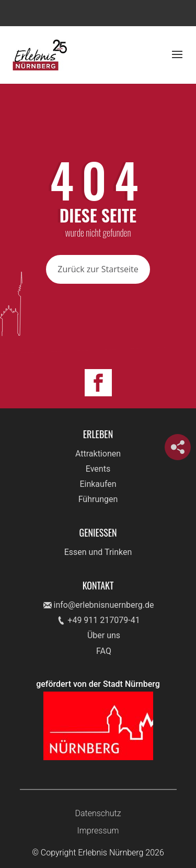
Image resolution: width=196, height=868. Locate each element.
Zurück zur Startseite (98, 269)
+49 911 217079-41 (103, 620)
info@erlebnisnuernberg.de (104, 605)
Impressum (98, 831)
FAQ (104, 651)
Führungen (98, 499)
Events (98, 469)
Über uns (104, 635)
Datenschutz (98, 813)
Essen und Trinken (98, 552)
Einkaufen (98, 484)
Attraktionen (98, 454)
